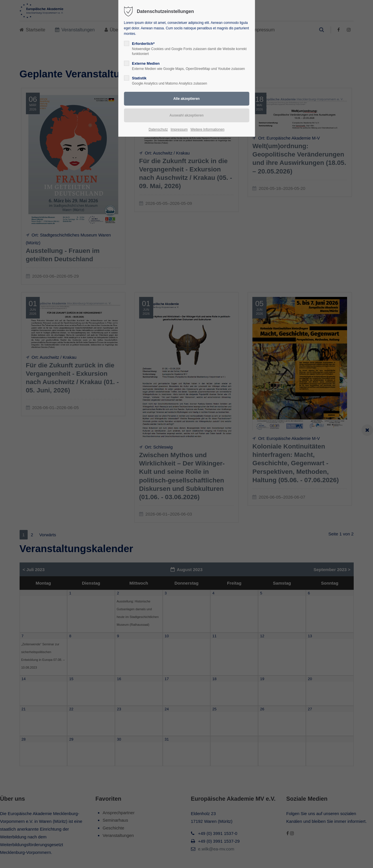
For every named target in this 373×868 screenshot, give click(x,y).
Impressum (179, 129)
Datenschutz (158, 129)
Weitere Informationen (207, 129)
